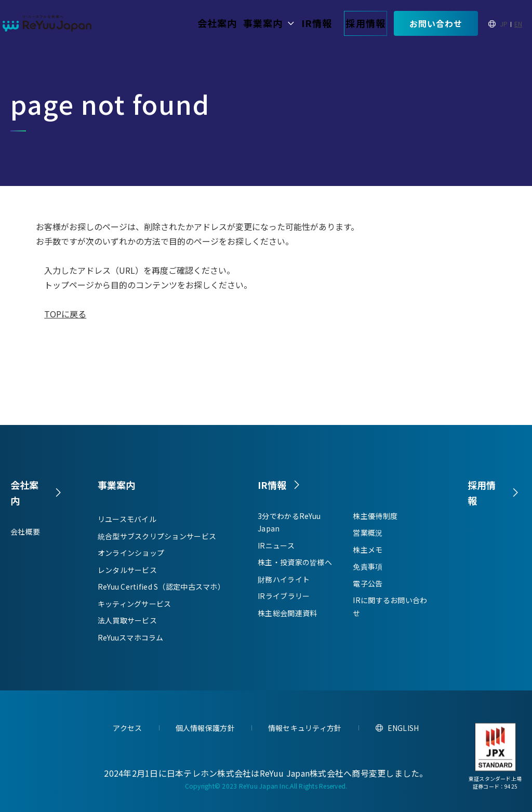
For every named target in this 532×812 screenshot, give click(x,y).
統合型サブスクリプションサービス (157, 536)
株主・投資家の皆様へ (295, 566)
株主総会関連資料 (287, 616)
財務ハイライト (284, 582)
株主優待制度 (375, 519)
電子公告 (368, 587)
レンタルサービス (127, 570)
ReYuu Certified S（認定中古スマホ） (161, 587)
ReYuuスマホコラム (131, 637)
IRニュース (276, 549)
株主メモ (368, 553)
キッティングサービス (135, 604)
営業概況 (368, 536)
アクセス (127, 728)
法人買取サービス (127, 620)
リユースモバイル (127, 519)
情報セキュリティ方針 (305, 728)
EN (518, 24)
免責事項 (368, 570)
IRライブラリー (284, 600)
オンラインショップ (131, 553)
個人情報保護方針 (205, 728)
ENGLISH (403, 728)
